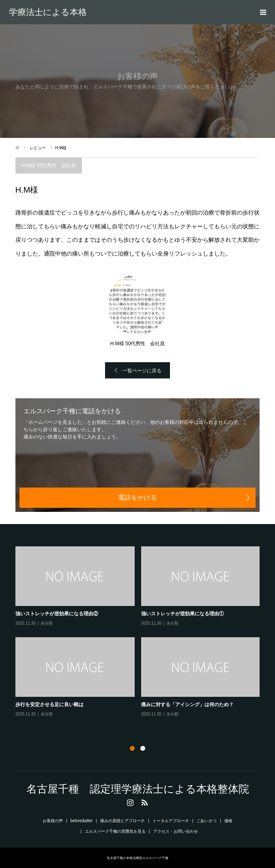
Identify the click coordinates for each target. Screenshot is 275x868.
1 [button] (132, 748)
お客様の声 (53, 821)
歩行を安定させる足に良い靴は (49, 705)
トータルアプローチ (171, 821)
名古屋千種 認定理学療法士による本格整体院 (48, 12)
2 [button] (143, 748)
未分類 (47, 623)
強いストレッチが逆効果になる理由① (183, 614)
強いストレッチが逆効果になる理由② (57, 614)
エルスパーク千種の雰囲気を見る (115, 831)
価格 (228, 821)
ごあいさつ (206, 821)
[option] (141, 632)
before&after (82, 821)
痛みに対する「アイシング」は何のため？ (187, 705)
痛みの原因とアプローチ (122, 821)
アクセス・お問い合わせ (176, 831)
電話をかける (137, 497)
